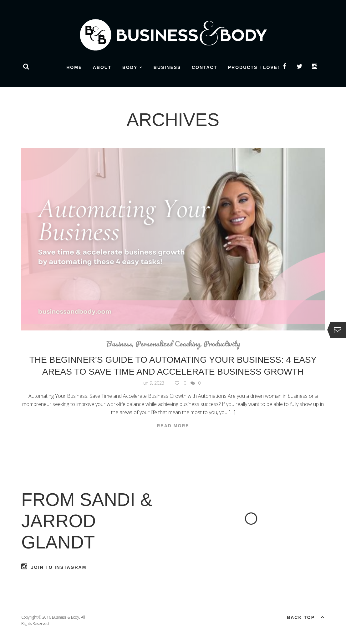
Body (130, 67)
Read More (173, 426)
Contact (204, 67)
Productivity (222, 344)
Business (167, 67)
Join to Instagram (54, 566)
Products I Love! (254, 67)
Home (74, 67)
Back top (306, 617)
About (102, 67)
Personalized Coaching (168, 344)
